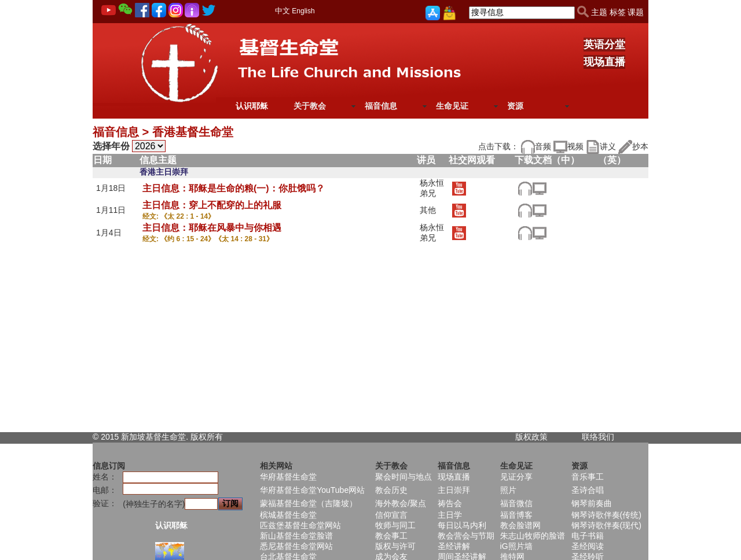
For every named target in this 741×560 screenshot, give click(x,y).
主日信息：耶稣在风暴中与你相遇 (212, 228)
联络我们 (598, 437)
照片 (508, 490)
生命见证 (452, 106)
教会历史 (391, 490)
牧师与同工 (395, 525)
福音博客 (516, 515)
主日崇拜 (454, 490)
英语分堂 (604, 45)
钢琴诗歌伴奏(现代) (606, 525)
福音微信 (516, 503)
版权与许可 (395, 546)
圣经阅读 (588, 546)
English (303, 11)
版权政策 (531, 437)
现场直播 (604, 62)
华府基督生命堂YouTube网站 (312, 490)
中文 (283, 11)
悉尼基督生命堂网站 (296, 546)
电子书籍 (588, 536)
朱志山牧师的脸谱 (533, 536)
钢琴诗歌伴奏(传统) (606, 515)
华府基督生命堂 (288, 477)
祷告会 (450, 503)
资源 (515, 106)
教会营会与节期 (466, 536)
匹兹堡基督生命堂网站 (300, 525)
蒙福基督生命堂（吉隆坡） (309, 503)
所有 (215, 437)
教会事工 (391, 536)
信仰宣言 (391, 515)
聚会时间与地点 (403, 477)
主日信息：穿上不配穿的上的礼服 (212, 205)
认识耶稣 (252, 106)
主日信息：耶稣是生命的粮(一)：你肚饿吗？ (234, 188)
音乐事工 (588, 477)
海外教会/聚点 (401, 503)
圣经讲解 (454, 546)
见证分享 (516, 477)
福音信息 (381, 106)
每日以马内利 (462, 525)
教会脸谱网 (520, 525)
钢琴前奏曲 (592, 503)
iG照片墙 (516, 546)
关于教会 (310, 106)
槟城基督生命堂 (288, 515)
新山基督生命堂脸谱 (296, 536)
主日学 (450, 515)
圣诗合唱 (588, 490)
